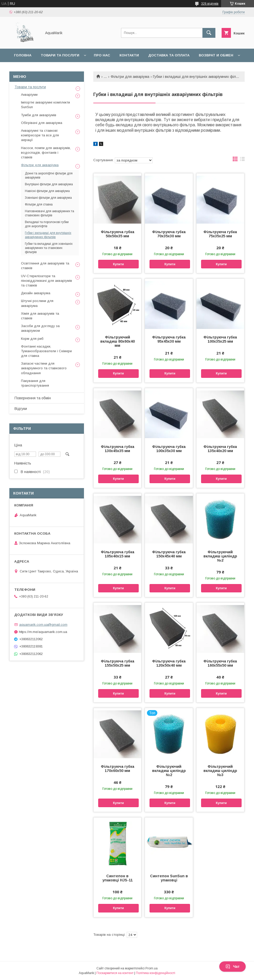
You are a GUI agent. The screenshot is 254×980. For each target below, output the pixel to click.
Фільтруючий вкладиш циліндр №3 (220, 771)
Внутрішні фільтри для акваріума (49, 184)
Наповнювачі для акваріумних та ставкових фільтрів (50, 213)
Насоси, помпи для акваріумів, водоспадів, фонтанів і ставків (46, 153)
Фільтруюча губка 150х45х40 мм (169, 554)
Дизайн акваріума (36, 293)
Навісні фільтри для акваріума (47, 191)
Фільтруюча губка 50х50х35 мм (118, 234)
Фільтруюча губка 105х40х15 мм (118, 554)
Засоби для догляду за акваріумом (40, 328)
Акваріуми (29, 95)
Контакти (129, 55)
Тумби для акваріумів (39, 115)
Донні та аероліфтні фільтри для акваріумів (49, 175)
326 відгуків (210, 4)
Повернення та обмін (33, 398)
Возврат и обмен (216, 55)
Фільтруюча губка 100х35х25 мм (220, 339)
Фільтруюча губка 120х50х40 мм (169, 663)
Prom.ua (151, 968)
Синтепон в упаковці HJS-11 (118, 878)
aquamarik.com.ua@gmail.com (43, 625)
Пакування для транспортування (35, 383)
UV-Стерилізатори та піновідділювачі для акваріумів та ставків (47, 281)
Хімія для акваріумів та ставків (40, 316)
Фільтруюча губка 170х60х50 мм (118, 769)
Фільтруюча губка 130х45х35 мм (118, 449)
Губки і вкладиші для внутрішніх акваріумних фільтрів (48, 235)
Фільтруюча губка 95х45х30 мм (169, 339)
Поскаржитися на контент (115, 973)
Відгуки (21, 409)
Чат (232, 967)
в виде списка (242, 160)
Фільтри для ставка (39, 204)
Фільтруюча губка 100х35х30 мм (169, 449)
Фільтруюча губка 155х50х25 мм (118, 663)
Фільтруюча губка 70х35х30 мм (169, 234)
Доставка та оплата (169, 55)
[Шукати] (209, 33)
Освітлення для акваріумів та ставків (45, 266)
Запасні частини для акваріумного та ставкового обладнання (44, 368)
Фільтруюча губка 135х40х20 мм (220, 449)
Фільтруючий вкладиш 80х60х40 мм (118, 341)
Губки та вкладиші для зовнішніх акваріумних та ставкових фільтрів (49, 248)
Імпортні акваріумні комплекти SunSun (45, 105)
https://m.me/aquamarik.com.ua (43, 632)
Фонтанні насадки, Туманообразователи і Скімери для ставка (46, 351)
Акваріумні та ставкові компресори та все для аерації (40, 135)
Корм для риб (32, 339)
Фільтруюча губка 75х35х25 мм (220, 234)
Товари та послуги (60, 55)
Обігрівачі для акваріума (42, 123)
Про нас (102, 55)
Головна (23, 55)
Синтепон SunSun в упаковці (169, 878)
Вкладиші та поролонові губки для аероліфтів (47, 224)
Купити (118, 264)
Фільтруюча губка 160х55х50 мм (220, 663)
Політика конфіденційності (156, 973)
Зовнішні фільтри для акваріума (48, 198)
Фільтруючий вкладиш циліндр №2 (220, 556)
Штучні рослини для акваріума (37, 303)
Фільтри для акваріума (130, 77)
